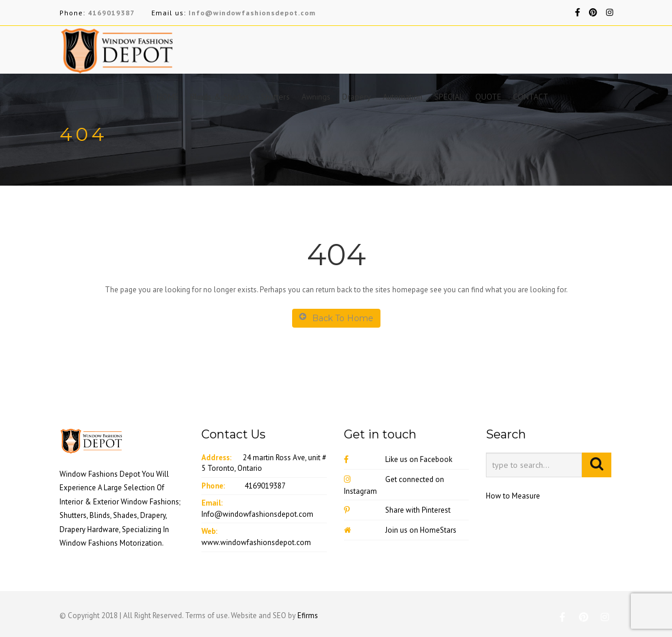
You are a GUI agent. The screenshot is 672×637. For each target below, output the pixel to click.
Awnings (316, 97)
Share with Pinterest (397, 510)
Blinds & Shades (220, 97)
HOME (168, 97)
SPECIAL (449, 97)
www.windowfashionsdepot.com (256, 542)
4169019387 (111, 13)
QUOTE (488, 97)
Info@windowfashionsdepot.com (252, 13)
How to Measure (513, 496)
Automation (403, 97)
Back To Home (336, 318)
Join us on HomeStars (400, 530)
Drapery (357, 97)
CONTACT (531, 97)
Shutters (275, 97)
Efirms (308, 615)
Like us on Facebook (398, 459)
